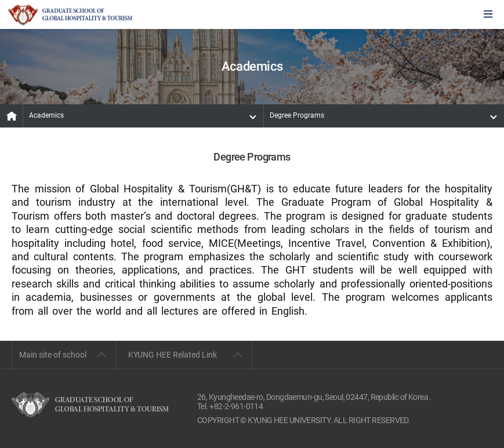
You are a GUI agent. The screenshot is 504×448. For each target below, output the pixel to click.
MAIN (12, 116)
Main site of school (53, 355)
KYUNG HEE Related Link (173, 355)
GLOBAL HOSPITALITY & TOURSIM (70, 15)
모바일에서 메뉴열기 (488, 15)
